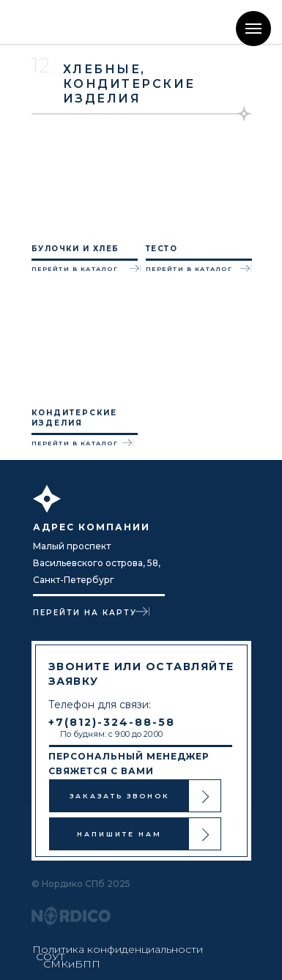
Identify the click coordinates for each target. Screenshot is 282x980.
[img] (61, 22)
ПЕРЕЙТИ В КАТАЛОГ (75, 269)
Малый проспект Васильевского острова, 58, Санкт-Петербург (97, 563)
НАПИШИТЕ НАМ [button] (119, 834)
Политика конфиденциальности (118, 949)
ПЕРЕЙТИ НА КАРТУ (85, 613)
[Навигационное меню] (253, 29)
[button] (206, 797)
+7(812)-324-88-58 (112, 722)
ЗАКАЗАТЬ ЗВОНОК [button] (120, 796)
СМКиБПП (72, 964)
